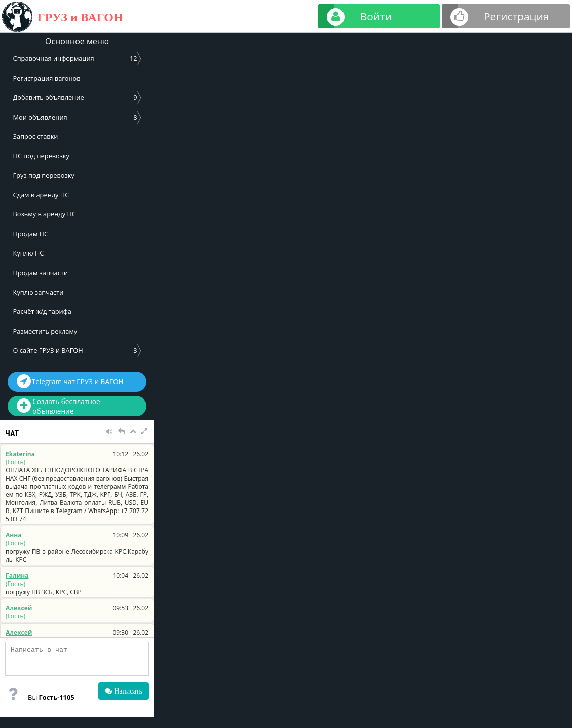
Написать (127, 691)
